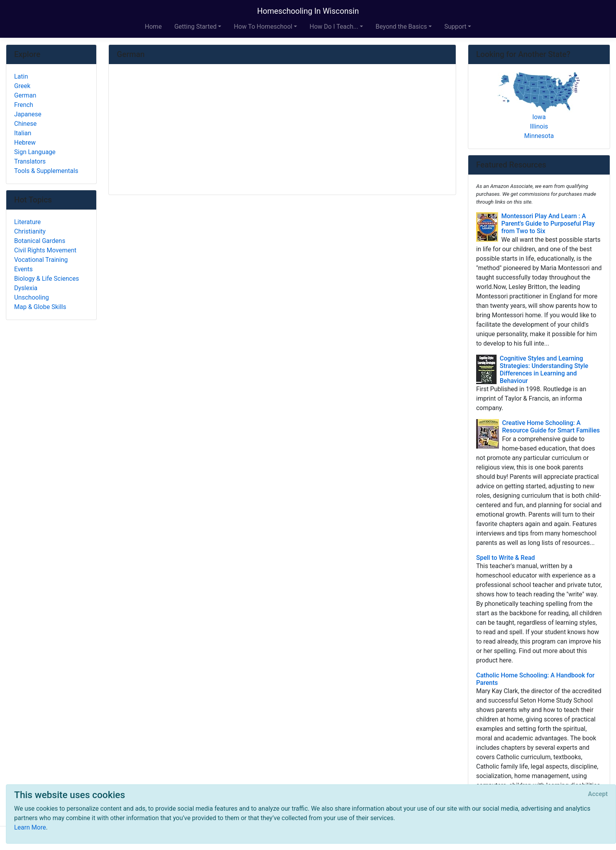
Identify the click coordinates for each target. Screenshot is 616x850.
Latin (21, 76)
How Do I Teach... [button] (334, 27)
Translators (30, 161)
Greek (22, 86)
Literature (27, 222)
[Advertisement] (282, 130)
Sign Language (35, 152)
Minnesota (539, 136)
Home (153, 27)
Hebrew (25, 143)
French (24, 105)
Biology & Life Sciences (47, 279)
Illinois (539, 126)
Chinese (25, 124)
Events (23, 269)
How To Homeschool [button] (263, 27)
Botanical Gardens (40, 241)
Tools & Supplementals (46, 171)
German (25, 95)
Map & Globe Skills (40, 307)
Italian (23, 133)
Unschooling (32, 297)
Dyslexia (26, 288)
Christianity (30, 231)
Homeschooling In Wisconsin (308, 11)
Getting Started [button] (196, 27)
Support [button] (455, 27)
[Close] (598, 794)
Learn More (30, 827)
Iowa (539, 117)
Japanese (28, 114)
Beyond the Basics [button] (401, 27)
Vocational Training (41, 260)
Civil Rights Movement (45, 250)
